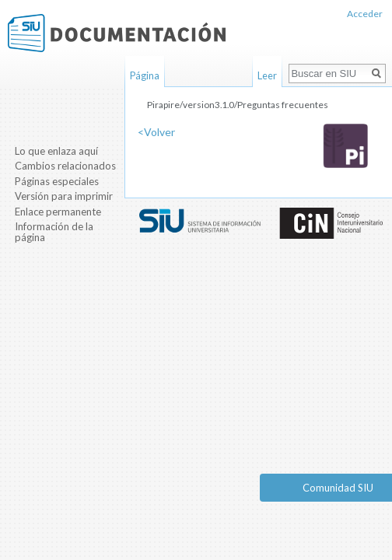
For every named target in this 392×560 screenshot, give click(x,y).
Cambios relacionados (65, 166)
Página (145, 75)
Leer (267, 75)
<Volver (156, 132)
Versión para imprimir (64, 196)
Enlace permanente (58, 212)
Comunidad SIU (338, 488)
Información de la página (54, 232)
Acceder (365, 14)
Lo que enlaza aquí (56, 151)
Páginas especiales (57, 181)
